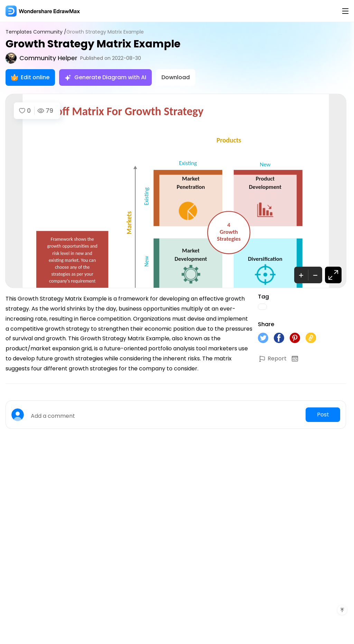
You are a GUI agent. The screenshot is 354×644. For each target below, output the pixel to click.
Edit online (30, 77)
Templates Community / (36, 32)
